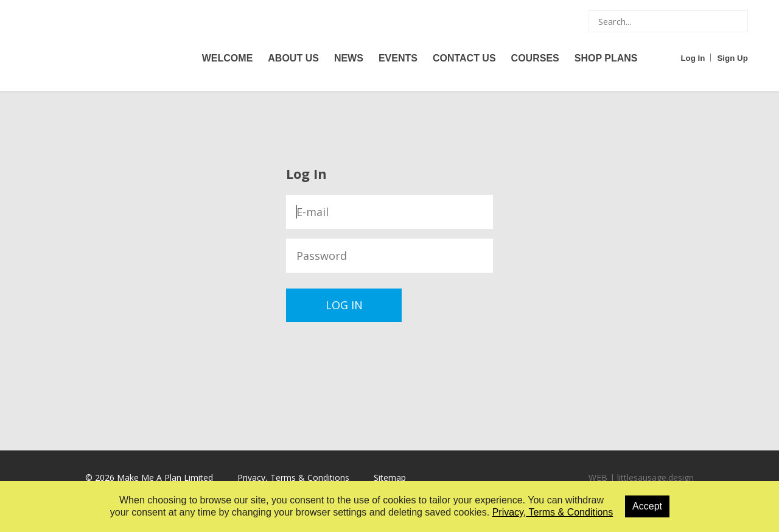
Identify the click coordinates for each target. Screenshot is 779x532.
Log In (693, 58)
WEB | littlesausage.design (641, 478)
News (349, 58)
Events (398, 58)
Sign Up (732, 58)
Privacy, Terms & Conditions (293, 478)
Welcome (228, 58)
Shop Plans (606, 58)
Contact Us (464, 58)
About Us (293, 58)
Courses (535, 58)
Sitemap (390, 478)
